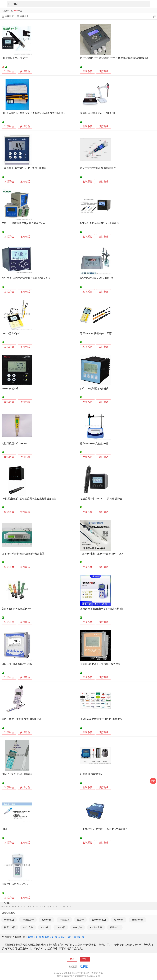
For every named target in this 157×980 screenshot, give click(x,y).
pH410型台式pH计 (12, 333)
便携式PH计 (138, 920)
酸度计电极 (10, 927)
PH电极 (45, 927)
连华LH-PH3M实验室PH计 (94, 444)
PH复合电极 (96, 927)
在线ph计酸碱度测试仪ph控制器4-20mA (23, 223)
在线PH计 (47, 920)
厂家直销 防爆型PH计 (92, 774)
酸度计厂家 (35, 937)
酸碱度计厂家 (50, 937)
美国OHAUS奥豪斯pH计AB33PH (97, 113)
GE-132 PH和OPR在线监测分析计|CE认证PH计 (27, 278)
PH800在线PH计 (11, 389)
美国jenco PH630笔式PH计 (16, 609)
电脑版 (84, 966)
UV (60, 907)
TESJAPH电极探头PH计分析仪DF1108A (102, 554)
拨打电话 (25, 71)
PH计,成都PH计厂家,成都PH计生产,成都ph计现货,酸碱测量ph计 (114, 58)
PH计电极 (9, 920)
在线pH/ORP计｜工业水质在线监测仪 (100, 664)
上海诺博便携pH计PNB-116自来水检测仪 (102, 609)
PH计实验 (28, 927)
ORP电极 (61, 927)
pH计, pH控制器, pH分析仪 (94, 389)
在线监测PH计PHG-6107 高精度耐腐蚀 (101, 499)
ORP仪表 (78, 927)
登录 (72, 959)
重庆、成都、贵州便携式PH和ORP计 (21, 719)
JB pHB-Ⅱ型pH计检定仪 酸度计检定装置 (23, 554)
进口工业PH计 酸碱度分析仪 (17, 664)
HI (25, 907)
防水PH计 (119, 920)
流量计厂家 (64, 937)
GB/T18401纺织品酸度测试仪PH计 (99, 278)
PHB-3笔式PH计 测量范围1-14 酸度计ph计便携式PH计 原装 (34, 113)
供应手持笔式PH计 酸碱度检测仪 (98, 168)
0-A (3, 907)
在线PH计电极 (99, 920)
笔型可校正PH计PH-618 (15, 444)
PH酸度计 (64, 920)
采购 (153, 781)
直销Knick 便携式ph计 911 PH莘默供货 (101, 719)
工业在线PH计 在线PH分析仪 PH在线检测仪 (104, 829)
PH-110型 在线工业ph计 (15, 58)
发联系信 (9, 71)
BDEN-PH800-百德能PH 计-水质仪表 (100, 223)
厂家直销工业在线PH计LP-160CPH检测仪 (24, 168)
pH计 (4, 829)
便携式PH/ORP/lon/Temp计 (17, 884)
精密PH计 (115, 927)
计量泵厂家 (78, 937)
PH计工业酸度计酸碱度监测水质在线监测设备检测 (29, 499)
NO (41, 907)
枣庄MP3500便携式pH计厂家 (96, 333)
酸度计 (80, 920)
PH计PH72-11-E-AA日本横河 (17, 774)
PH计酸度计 (28, 920)
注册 (85, 959)
